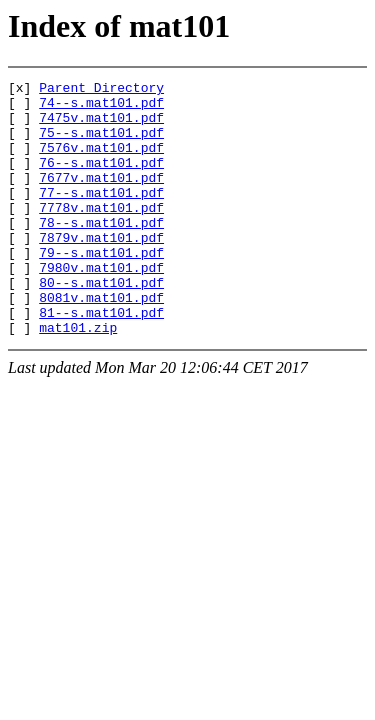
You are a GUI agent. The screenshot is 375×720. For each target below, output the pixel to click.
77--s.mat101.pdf (101, 216)
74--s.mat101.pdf (101, 108)
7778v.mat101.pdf (101, 234)
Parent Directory (101, 90)
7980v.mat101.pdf (101, 306)
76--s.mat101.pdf (101, 180)
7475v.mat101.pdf (101, 126)
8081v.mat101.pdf (101, 342)
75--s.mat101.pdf (101, 144)
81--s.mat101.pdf (101, 360)
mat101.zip (78, 378)
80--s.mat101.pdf (101, 324)
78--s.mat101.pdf (101, 252)
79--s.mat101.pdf (101, 288)
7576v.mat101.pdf (101, 162)
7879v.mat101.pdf (101, 270)
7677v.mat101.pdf (101, 198)
